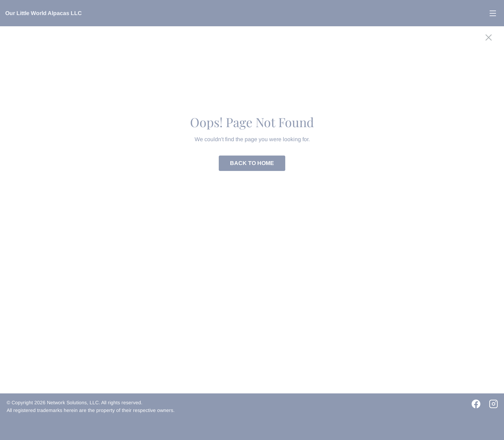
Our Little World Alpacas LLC (44, 13)
